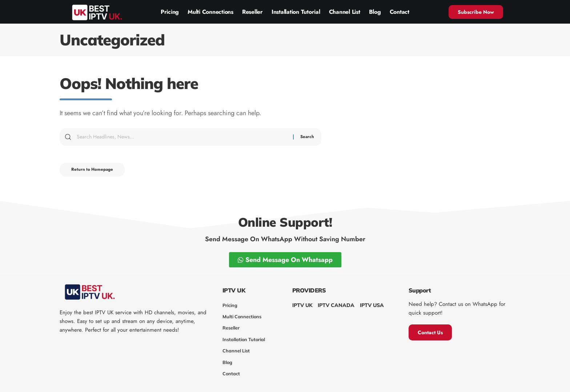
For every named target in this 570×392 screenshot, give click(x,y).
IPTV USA (372, 305)
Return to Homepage (95, 171)
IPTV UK (302, 305)
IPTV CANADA (336, 305)
